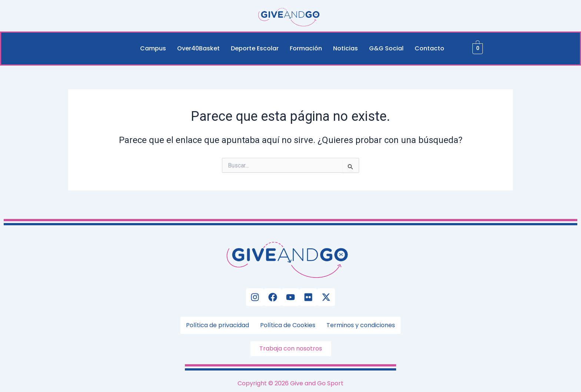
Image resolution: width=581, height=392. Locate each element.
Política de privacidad (218, 325)
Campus (153, 48)
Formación (306, 48)
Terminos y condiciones (361, 325)
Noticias (346, 48)
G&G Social (386, 48)
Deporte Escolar (255, 48)
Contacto (429, 48)
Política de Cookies (288, 325)
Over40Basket (198, 48)
